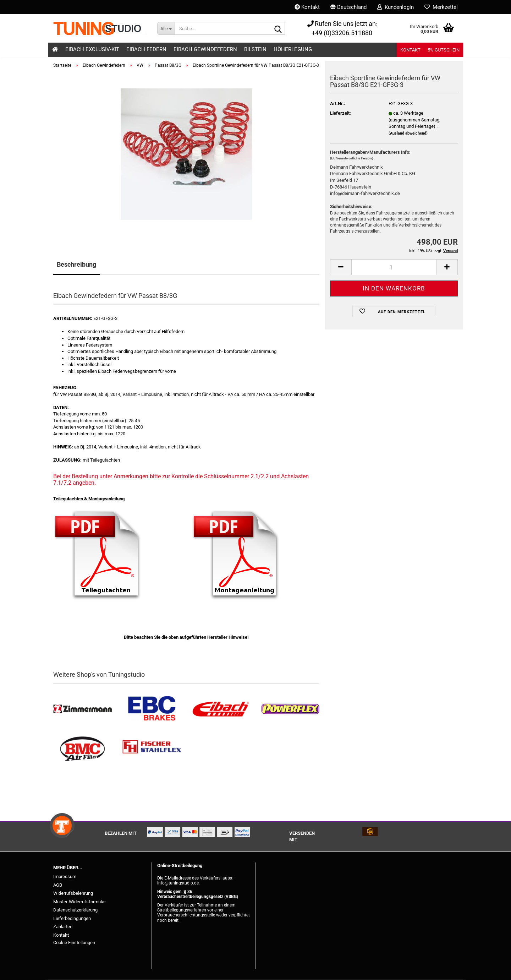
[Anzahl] (394, 267)
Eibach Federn (146, 49)
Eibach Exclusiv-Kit (92, 49)
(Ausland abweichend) (408, 133)
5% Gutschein (444, 50)
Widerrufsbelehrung (73, 893)
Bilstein (255, 49)
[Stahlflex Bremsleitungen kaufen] (152, 749)
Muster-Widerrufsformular (79, 902)
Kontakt (307, 7)
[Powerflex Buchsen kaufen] (290, 709)
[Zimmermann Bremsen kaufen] (83, 709)
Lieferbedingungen (72, 918)
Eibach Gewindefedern (205, 49)
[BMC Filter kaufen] (83, 749)
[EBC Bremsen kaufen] (152, 709)
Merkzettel (441, 7)
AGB (58, 885)
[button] (348, 7)
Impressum (65, 876)
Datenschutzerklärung (75, 910)
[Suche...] (166, 28)
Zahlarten (63, 927)
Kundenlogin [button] (395, 7)
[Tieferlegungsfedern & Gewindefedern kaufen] (221, 709)
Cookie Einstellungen (74, 943)
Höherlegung (293, 49)
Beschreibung (76, 264)
